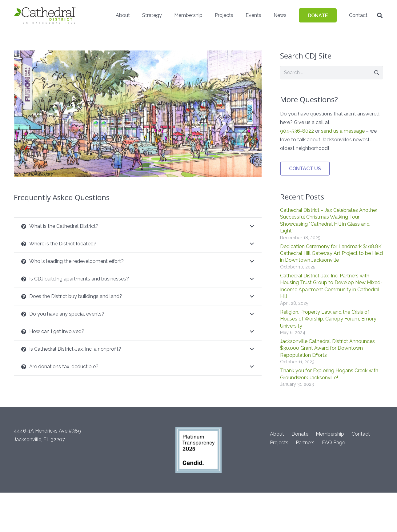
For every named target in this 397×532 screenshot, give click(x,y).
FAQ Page (333, 443)
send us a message (343, 131)
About (277, 434)
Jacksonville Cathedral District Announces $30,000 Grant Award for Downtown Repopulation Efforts (327, 348)
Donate (300, 434)
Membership (330, 434)
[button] (380, 16)
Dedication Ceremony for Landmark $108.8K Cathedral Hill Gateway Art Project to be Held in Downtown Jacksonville (331, 253)
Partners (305, 443)
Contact (361, 434)
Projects (279, 443)
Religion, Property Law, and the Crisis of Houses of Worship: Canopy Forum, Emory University (328, 319)
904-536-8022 (297, 131)
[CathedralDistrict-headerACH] (46, 15)
